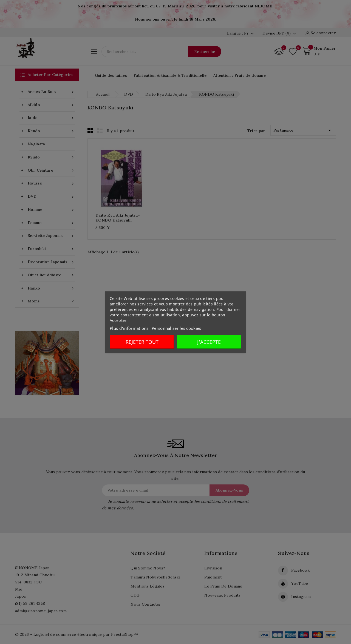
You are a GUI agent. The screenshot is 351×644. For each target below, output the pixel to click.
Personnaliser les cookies (176, 328)
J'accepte (209, 342)
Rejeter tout (142, 342)
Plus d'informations (129, 328)
